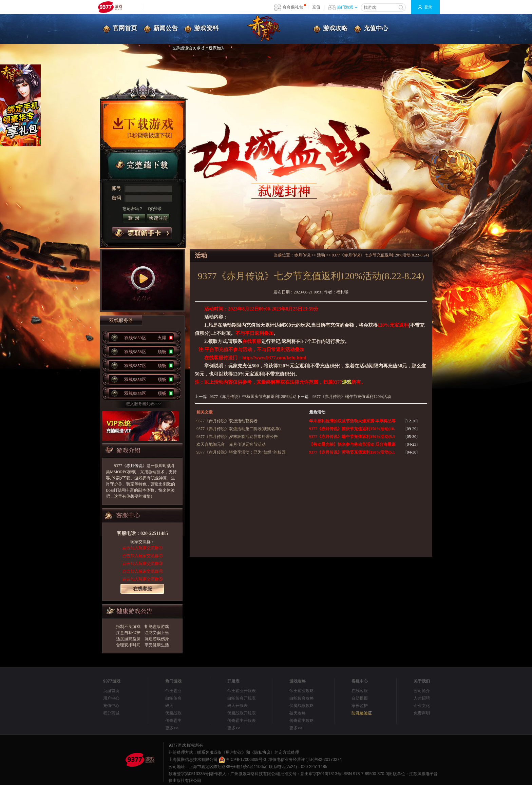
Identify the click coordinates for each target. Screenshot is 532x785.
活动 (321, 255)
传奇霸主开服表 (242, 721)
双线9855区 (149, 393)
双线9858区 (149, 352)
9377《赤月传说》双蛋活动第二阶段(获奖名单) (239, 429)
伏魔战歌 (173, 713)
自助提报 (360, 698)
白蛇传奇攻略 (302, 698)
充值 (316, 7)
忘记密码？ (133, 209)
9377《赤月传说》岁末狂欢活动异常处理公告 (237, 437)
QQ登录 (155, 209)
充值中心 (376, 28)
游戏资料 (206, 28)
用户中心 (111, 698)
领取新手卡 (142, 233)
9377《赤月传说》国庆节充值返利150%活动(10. (352, 429)
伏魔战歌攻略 (302, 706)
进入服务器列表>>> (144, 404)
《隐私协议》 (262, 752)
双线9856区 (149, 379)
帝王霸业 (173, 691)
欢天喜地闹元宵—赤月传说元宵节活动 (231, 444)
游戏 (347, 382)
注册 (158, 218)
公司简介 (422, 691)
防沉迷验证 (362, 713)
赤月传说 (134, 466)
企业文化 (422, 706)
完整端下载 (143, 166)
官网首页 (125, 28)
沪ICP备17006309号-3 (242, 760)
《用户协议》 (234, 752)
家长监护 (360, 706)
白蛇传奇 (173, 698)
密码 (116, 198)
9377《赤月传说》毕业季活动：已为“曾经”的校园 (241, 452)
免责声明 (422, 713)
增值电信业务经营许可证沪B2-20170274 (305, 760)
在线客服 (142, 589)
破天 (169, 706)
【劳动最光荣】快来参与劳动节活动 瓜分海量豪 (352, 444)
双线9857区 (149, 366)
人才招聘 (422, 698)
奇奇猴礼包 (293, 7)
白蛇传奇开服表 (242, 698)
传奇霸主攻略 (302, 721)
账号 (116, 188)
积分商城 (111, 713)
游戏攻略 (335, 28)
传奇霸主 (173, 721)
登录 (428, 7)
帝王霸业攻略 (302, 691)
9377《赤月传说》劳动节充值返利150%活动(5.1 (352, 452)
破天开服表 (237, 706)
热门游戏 (347, 7)
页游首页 (111, 691)
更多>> (172, 728)
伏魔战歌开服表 (242, 713)
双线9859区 (149, 338)
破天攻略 (298, 713)
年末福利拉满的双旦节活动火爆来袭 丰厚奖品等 (352, 421)
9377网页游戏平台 (110, 7)
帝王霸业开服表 (242, 691)
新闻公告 (166, 28)
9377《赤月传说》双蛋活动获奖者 (227, 421)
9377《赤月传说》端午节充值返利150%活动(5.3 (352, 437)
